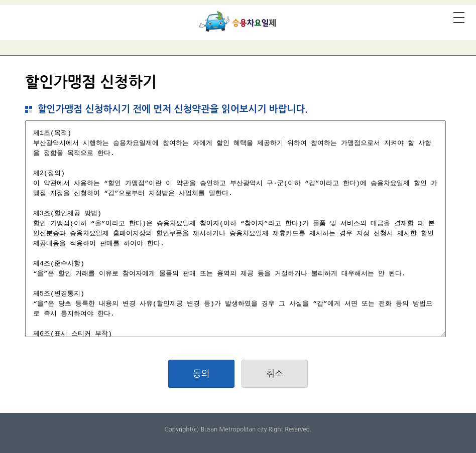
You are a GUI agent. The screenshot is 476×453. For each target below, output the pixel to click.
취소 (275, 374)
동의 (201, 374)
